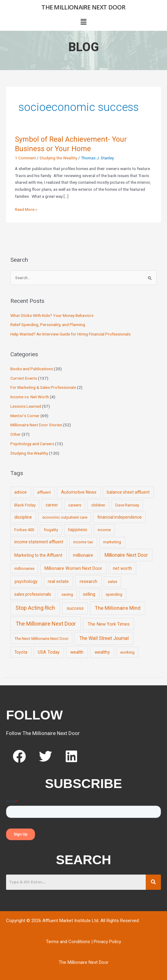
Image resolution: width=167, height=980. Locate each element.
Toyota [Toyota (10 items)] (21, 652)
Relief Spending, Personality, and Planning (48, 325)
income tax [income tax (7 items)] (83, 542)
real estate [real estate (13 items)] (58, 581)
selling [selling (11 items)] (89, 594)
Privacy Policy (107, 942)
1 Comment (25, 158)
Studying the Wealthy (58, 158)
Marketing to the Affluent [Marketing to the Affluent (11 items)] (38, 555)
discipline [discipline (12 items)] (23, 517)
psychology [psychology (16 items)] (26, 582)
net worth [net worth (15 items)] (122, 568)
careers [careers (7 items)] (75, 505)
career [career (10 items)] (52, 505)
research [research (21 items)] (89, 581)
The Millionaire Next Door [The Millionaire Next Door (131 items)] (46, 624)
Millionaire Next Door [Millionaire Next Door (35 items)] (126, 555)
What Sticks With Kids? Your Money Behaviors (52, 315)
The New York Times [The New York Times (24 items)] (109, 624)
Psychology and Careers (32, 444)
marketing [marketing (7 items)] (112, 542)
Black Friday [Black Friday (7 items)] (25, 505)
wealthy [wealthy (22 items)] (102, 652)
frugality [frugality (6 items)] (51, 530)
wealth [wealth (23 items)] (77, 652)
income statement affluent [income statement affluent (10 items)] (39, 542)
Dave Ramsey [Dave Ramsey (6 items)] (127, 505)
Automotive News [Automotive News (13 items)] (79, 492)
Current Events (24, 378)
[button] (83, 22)
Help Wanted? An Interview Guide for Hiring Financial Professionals (70, 334)
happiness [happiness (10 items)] (78, 530)
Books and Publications (32, 369)
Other (16, 434)
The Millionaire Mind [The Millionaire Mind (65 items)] (118, 608)
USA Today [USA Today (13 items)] (49, 652)
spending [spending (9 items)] (114, 594)
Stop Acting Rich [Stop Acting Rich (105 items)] (35, 608)
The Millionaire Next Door (83, 7)
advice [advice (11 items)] (21, 492)
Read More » (26, 209)
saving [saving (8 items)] (67, 594)
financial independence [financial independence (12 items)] (120, 517)
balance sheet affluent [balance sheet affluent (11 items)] (128, 492)
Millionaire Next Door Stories (36, 425)
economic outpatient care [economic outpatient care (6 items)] (65, 517)
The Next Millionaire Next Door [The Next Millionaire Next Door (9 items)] (41, 638)
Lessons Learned (26, 406)
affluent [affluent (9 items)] (44, 492)
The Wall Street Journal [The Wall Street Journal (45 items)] (104, 638)
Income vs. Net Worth (30, 397)
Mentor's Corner (25, 416)
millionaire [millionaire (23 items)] (83, 555)
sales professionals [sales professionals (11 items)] (33, 594)
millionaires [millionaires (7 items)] (24, 568)
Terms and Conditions (68, 942)
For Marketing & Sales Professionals (43, 387)
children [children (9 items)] (98, 505)
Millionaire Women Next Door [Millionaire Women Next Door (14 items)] (73, 568)
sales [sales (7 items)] (112, 582)
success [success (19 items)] (75, 608)
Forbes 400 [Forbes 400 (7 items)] (24, 530)
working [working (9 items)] (127, 652)
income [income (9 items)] (104, 530)
